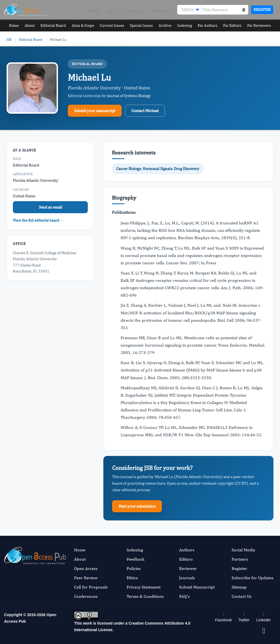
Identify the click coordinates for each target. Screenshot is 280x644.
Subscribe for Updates (253, 578)
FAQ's (184, 596)
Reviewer (188, 568)
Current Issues (112, 26)
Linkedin (264, 617)
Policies (135, 11)
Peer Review (86, 578)
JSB (9, 39)
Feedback (135, 559)
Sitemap (239, 587)
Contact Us (242, 596)
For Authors (210, 26)
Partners (240, 559)
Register (262, 10)
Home (94, 11)
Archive (166, 26)
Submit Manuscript (197, 587)
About (112, 11)
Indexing (186, 26)
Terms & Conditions (145, 596)
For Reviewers (262, 26)
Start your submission (137, 506)
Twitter (244, 617)
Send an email (50, 207)
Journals (162, 11)
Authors (187, 550)
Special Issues (141, 26)
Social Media (243, 550)
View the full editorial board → (38, 220)
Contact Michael (145, 111)
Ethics (132, 578)
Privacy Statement (144, 587)
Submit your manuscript (95, 111)
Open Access (86, 568)
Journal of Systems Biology (129, 96)
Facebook (224, 617)
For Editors (235, 26)
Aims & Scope (83, 26)
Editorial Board (52, 26)
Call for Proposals (91, 587)
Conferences (86, 596)
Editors (186, 559)
